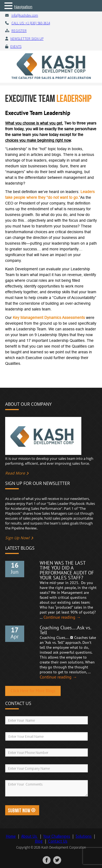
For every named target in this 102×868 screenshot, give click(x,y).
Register (19, 31)
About (30, 836)
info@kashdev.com (25, 15)
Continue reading (62, 617)
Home (11, 836)
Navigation (23, 7)
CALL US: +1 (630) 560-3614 (31, 23)
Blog (39, 841)
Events (16, 47)
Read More (15, 473)
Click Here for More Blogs (33, 691)
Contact (58, 841)
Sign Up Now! (17, 538)
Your (57, 836)
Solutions (84, 836)
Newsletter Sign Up (27, 39)
